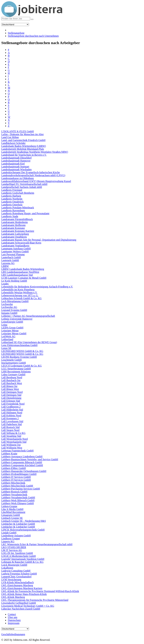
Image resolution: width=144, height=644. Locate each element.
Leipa (4, 325)
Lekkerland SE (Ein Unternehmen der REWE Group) (29, 342)
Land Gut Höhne (10, 137)
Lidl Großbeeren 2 (11, 407)
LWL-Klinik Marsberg (13, 597)
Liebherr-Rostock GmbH (14, 492)
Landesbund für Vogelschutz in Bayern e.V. (24, 155)
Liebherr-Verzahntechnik (14, 495)
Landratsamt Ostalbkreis (14, 237)
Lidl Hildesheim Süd (12, 410)
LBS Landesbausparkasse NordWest (20, 272)
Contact (12, 614)
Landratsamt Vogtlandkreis (15, 246)
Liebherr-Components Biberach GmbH (22, 462)
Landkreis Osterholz (12, 205)
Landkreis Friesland (12, 190)
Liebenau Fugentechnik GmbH (17, 451)
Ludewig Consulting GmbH (16, 571)
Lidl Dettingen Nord (12, 392)
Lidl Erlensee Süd (11, 401)
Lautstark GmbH (10, 260)
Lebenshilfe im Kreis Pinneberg (18, 290)
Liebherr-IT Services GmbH (16, 477)
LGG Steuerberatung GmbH (16, 369)
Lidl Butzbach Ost (11, 380)
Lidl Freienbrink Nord (13, 404)
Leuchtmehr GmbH (11, 360)
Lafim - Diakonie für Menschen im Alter (22, 134)
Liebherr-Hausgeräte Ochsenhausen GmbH (24, 471)
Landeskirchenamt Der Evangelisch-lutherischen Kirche (31, 172)
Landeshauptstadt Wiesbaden (16, 169)
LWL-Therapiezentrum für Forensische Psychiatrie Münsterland (35, 600)
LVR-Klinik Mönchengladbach (18, 582)
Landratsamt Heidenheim (14, 222)
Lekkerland (7, 339)
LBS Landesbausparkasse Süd (17, 275)
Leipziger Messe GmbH (14, 333)
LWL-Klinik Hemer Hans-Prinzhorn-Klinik (24, 594)
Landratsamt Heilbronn (13, 225)
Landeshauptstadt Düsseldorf (16, 158)
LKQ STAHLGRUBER (14, 547)
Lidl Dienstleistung (11, 398)
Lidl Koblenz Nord (11, 415)
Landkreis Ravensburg (13, 210)
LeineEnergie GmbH (12, 322)
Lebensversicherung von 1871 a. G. (20, 295)
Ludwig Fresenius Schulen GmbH (19, 574)
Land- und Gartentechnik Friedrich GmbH (23, 140)
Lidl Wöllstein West (12, 448)
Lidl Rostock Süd (10, 427)
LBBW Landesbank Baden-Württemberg (23, 269)
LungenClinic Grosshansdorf (16, 577)
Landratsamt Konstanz (13, 228)
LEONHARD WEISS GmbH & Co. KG (22, 351)
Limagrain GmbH (11, 515)
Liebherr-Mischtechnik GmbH (17, 486)
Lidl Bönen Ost (9, 386)
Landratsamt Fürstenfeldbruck (17, 219)
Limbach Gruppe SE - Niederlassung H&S (24, 521)
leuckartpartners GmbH (14, 363)
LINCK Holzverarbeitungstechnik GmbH (23, 530)
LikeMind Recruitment (13, 512)
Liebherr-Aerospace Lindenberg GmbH (22, 456)
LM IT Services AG (12, 550)
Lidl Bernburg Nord (12, 377)
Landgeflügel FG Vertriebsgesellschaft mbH (24, 184)
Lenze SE (6, 348)
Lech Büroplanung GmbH (15, 301)
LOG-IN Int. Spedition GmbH (17, 553)
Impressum (14, 623)
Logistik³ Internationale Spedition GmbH (23, 559)
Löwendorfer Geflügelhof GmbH (19, 603)
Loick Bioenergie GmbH (14, 565)
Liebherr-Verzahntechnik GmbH (18, 497)
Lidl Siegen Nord (10, 430)
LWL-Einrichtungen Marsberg (17, 585)
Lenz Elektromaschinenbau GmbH (19, 345)
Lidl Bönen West (10, 389)
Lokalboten (7, 568)
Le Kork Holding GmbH (14, 281)
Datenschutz (14, 620)
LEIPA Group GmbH (12, 328)
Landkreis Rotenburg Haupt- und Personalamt (25, 213)
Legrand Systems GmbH (14, 310)
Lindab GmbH (9, 533)
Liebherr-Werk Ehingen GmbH (18, 503)
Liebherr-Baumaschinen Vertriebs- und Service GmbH (30, 459)
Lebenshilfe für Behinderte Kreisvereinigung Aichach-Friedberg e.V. (37, 287)
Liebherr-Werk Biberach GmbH (18, 500)
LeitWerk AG (8, 336)
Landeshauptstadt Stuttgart (15, 167)
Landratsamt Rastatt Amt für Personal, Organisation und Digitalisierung (39, 240)
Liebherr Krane (9, 454)
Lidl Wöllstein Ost (11, 445)
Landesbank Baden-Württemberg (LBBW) (24, 146)
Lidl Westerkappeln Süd (14, 442)
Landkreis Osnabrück (12, 202)
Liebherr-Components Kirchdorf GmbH (22, 465)
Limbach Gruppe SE (12, 518)
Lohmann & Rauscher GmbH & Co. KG (22, 562)
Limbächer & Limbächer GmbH (18, 524)
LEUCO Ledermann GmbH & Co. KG (22, 366)
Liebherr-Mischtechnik (13, 483)
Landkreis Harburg (11, 196)
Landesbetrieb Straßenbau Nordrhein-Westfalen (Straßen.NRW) (35, 152)
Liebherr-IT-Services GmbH (16, 480)
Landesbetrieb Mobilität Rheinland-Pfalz (23, 149)
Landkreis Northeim (12, 199)
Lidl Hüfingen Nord (12, 413)
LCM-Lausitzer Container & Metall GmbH (24, 278)
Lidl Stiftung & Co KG (13, 433)
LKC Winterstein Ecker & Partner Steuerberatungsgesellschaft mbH (37, 544)
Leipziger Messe (10, 331)
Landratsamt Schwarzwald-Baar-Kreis (21, 243)
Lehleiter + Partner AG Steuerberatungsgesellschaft (28, 316)
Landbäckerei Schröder (13, 143)
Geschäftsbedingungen (13, 634)
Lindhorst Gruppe (11, 538)
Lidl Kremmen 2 (10, 418)
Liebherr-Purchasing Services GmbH (21, 489)
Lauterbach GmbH (11, 257)
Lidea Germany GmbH (13, 374)
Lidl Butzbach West (12, 383)
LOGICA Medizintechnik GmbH (19, 556)
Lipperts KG (8, 541)
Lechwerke (7, 304)
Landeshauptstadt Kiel (13, 164)
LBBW (5, 266)
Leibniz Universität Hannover (17, 319)
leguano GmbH (9, 313)
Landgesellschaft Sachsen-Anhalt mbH (22, 187)
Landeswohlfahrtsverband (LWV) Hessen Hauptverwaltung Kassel (36, 181)
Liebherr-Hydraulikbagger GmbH (19, 474)
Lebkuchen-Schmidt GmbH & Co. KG (22, 298)
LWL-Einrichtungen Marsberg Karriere (22, 588)
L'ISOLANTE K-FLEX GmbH (18, 131)
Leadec (5, 284)
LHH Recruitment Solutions (16, 372)
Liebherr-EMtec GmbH (14, 468)
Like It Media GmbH (12, 509)
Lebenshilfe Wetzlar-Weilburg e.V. (19, 292)
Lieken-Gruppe (9, 506)
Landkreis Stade (10, 216)
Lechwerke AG (9, 307)
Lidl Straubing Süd (11, 436)
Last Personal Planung (13, 254)
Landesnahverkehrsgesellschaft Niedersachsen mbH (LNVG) (33, 175)
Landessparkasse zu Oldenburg (18, 178)
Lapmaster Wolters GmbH (15, 251)
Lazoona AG (8, 263)
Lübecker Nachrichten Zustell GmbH (21, 609)
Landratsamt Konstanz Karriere (18, 231)
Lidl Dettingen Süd (11, 395)
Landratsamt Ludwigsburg (15, 234)
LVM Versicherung (11, 579)
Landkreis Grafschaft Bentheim (18, 193)
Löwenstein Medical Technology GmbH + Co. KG (28, 606)
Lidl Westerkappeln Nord (14, 439)
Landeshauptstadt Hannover (16, 161)
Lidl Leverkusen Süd (12, 421)
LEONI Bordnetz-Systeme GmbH (19, 357)
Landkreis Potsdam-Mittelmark (18, 208)
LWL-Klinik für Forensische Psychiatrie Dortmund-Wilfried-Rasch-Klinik (40, 591)
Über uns (13, 617)
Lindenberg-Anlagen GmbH (16, 536)
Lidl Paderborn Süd (11, 424)
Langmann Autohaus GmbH (16, 249)
